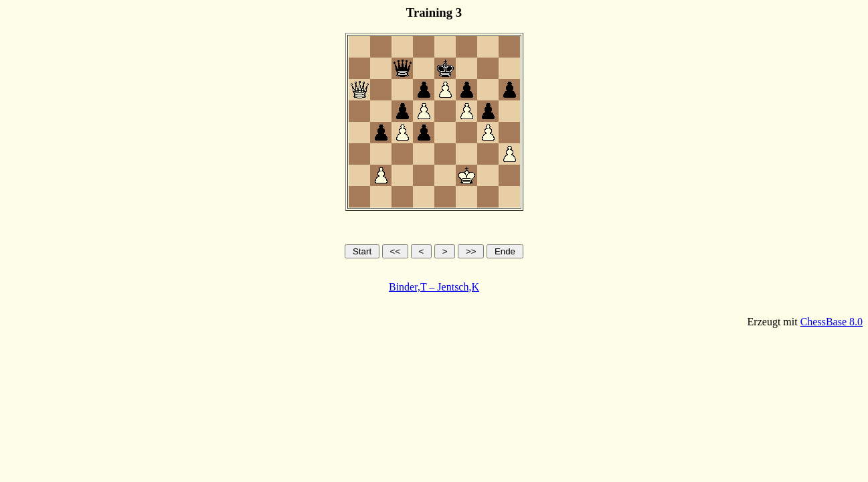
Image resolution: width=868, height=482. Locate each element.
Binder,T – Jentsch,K (434, 287)
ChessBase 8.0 (832, 322)
